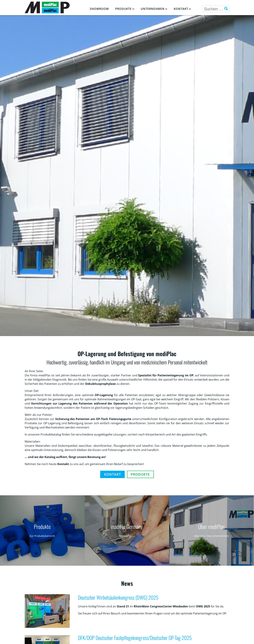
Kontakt (181, 9)
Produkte (123, 9)
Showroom (99, 9)
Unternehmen (153, 9)
